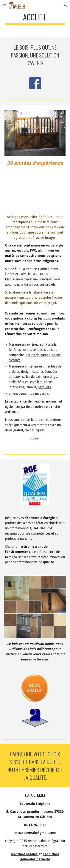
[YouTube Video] (35, 186)
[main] (35, 19)
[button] (4, 5)
